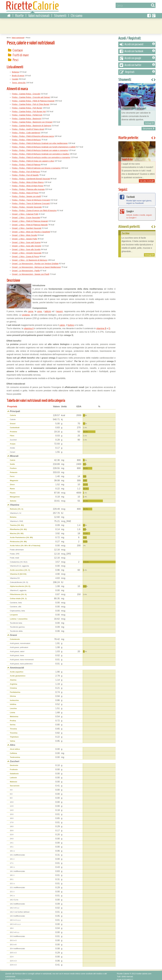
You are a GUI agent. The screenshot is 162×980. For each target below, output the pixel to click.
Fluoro (13, 490)
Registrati (137, 70)
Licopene (14, 612)
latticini (48, 309)
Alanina (13, 678)
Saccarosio (15, 783)
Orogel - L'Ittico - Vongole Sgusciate (27, 251)
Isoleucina (14, 698)
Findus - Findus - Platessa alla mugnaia (28, 187)
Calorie (13, 413)
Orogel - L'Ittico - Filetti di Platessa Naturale (30, 222)
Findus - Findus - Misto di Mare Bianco (28, 180)
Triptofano (14, 734)
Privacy (18, 977)
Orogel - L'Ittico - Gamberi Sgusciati (27, 226)
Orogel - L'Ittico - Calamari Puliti (25, 212)
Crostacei (18, 48)
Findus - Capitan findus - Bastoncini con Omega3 (32, 120)
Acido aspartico (17, 669)
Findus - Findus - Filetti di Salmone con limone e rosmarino (36, 166)
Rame (12, 486)
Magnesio (14, 478)
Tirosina (13, 726)
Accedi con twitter (137, 63)
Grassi (13, 421)
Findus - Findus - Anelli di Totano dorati (28, 127)
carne (31, 309)
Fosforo (13, 466)
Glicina (13, 694)
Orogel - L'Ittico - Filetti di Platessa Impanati (30, 219)
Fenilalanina (15, 690)
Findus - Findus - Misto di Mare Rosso (28, 183)
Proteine (14, 429)
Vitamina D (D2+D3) (18, 572)
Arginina (14, 682)
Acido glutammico (18, 673)
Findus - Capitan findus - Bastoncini (27, 116)
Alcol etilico (15, 747)
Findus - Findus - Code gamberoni (26, 130)
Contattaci (27, 977)
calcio (62, 323)
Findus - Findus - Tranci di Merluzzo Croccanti (31, 197)
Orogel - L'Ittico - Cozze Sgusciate (26, 215)
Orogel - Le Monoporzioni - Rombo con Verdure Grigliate (35, 261)
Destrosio (14, 763)
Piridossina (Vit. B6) (18, 539)
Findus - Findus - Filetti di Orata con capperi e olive (33, 159)
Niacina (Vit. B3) (17, 531)
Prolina (13, 718)
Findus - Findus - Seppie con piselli (26, 194)
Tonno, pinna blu (19, 80)
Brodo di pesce (18, 73)
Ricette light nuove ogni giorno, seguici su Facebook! (137, 197)
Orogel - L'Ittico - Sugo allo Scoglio (26, 247)
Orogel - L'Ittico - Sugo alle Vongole (27, 243)
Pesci (16, 57)
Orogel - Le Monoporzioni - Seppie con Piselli (31, 272)
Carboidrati (15, 425)
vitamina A (29, 326)
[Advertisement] (81, 23)
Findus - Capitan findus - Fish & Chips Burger (31, 102)
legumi (59, 309)
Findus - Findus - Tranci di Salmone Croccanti (31, 201)
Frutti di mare (21, 52)
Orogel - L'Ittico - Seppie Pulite (25, 236)
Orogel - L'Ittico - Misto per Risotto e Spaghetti (31, 229)
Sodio (12, 462)
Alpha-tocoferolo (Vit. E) (20, 584)
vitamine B (101, 326)
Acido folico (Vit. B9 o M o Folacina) (25, 543)
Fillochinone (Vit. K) (18, 592)
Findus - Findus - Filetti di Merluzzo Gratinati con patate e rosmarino (40, 148)
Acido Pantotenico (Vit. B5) (21, 535)
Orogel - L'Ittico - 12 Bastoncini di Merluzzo (30, 258)
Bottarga (15, 70)
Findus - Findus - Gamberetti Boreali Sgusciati (31, 176)
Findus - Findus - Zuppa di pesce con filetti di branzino (34, 208)
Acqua (13, 441)
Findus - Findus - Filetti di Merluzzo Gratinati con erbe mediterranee (40, 141)
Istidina (13, 702)
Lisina (13, 710)
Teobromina (15, 755)
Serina (13, 722)
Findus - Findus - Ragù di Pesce (25, 190)
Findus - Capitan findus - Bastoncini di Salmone (32, 123)
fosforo (71, 323)
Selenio (13, 498)
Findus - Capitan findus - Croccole (26, 91)
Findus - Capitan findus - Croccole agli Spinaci (31, 95)
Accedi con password (137, 42)
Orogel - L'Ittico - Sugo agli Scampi (26, 240)
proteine (26, 312)
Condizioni (10, 977)
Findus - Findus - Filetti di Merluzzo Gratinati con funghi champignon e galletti (44, 144)
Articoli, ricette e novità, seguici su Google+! (137, 211)
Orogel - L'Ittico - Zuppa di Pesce (26, 254)
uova (40, 309)
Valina (13, 739)
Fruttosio (14, 767)
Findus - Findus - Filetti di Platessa (26, 162)
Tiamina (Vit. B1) (17, 523)
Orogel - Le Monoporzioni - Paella (26, 268)
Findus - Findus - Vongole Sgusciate (27, 205)
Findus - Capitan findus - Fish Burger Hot (29, 109)
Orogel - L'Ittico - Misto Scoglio (25, 233)
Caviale (15, 77)
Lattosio (13, 775)
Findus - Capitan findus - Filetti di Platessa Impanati (33, 98)
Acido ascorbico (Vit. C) (20, 568)
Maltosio (14, 779)
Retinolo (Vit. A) (17, 507)
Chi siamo (77, 13)
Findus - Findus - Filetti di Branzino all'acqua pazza (33, 134)
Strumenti (60, 13)
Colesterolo (15, 637)
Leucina (13, 706)
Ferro (12, 474)
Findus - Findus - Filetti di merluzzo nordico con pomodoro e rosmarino (41, 155)
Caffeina (13, 751)
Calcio (13, 458)
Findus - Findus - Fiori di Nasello (25, 173)
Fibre (12, 433)
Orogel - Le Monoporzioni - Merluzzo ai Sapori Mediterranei (36, 265)
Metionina (14, 714)
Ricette (19, 13)
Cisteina (13, 686)
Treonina (14, 730)
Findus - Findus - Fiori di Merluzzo (26, 169)
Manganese (15, 494)
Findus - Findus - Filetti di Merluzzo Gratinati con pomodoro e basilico (41, 152)
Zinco (12, 482)
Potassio (14, 470)
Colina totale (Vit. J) (18, 596)
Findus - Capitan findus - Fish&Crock (27, 113)
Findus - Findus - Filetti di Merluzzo (26, 137)
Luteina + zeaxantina (19, 616)
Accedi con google (137, 56)
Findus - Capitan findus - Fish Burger (27, 106)
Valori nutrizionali (39, 13)
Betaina (13, 515)
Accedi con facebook (137, 49)
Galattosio (14, 771)
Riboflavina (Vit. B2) (18, 527)
